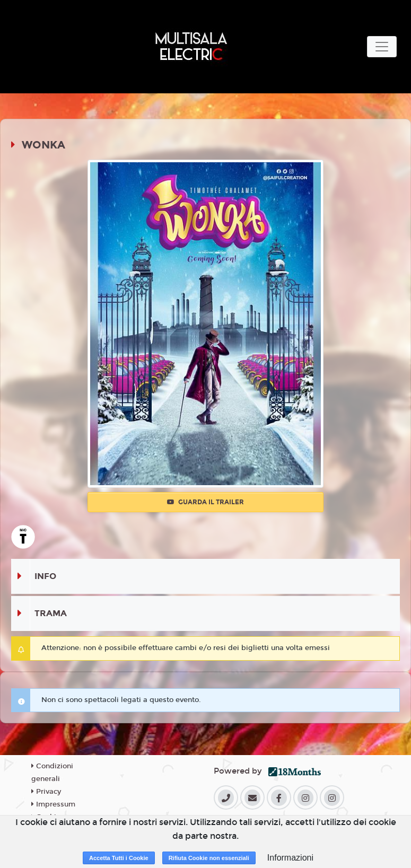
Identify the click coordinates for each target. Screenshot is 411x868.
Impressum (53, 804)
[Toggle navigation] (382, 47)
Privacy (46, 792)
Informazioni (290, 858)
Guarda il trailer (205, 502)
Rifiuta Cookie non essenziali (209, 858)
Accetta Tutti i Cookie (119, 858)
